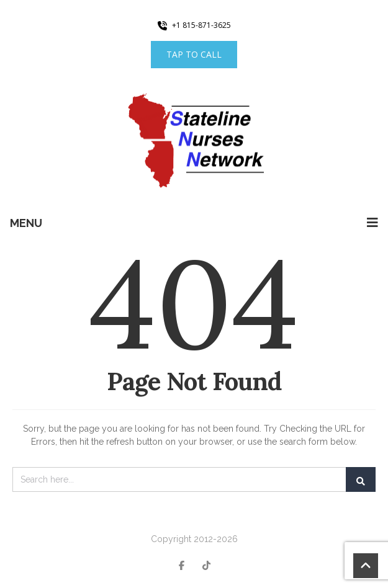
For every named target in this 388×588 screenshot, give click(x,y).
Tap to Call (194, 54)
